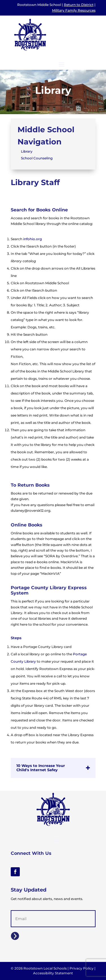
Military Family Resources (74, 10)
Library (27, 151)
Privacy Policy (82, 968)
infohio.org (33, 239)
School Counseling (37, 158)
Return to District (79, 5)
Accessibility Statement (53, 973)
